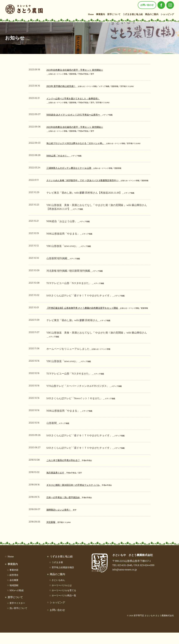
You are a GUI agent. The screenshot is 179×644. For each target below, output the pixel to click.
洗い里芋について (18, 620)
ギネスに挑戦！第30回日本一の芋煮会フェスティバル (77, 496)
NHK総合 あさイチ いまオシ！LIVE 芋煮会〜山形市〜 (77, 115)
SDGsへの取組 (17, 602)
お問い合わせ (147, 5)
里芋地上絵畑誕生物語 (63, 579)
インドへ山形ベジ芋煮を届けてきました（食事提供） (77, 98)
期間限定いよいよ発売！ (60, 521)
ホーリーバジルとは (62, 597)
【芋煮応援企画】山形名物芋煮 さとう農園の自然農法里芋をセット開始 (87, 315)
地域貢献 (14, 597)
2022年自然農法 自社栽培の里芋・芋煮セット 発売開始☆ (79, 127)
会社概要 (14, 592)
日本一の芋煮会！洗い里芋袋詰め (65, 509)
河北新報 (52, 533)
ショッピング (167, 14)
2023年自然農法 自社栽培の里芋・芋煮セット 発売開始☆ (79, 70)
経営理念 (14, 586)
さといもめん (58, 592)
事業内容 (14, 581)
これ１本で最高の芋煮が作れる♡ (65, 472)
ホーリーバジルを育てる (64, 602)
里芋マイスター (17, 615)
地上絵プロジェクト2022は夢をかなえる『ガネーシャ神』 (79, 143)
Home (91, 14)
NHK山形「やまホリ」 (59, 159)
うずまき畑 (57, 574)
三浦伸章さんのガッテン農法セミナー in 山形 (72, 172)
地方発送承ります (57, 484)
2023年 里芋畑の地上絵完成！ (63, 86)
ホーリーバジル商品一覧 (64, 607)
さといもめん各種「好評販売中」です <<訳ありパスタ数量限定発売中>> (88, 184)
